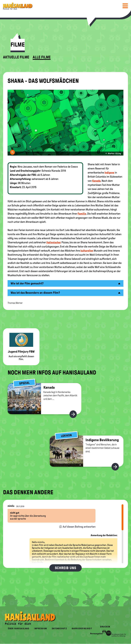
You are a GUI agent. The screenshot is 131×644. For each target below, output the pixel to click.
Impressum (41, 629)
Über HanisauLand (19, 629)
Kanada (96, 181)
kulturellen (87, 251)
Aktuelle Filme (16, 57)
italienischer (54, 242)
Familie (82, 214)
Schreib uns (66, 568)
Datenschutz (59, 629)
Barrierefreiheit (82, 629)
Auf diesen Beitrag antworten (79, 527)
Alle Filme (42, 57)
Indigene (109, 173)
